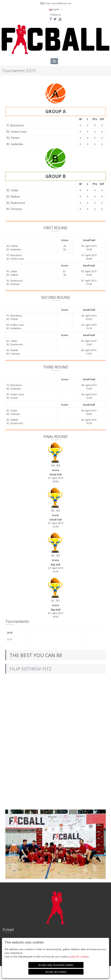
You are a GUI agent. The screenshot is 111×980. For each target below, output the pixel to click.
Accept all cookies (56, 972)
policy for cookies (79, 957)
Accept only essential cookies (56, 965)
